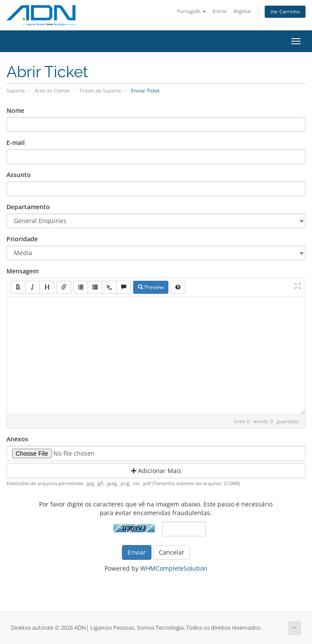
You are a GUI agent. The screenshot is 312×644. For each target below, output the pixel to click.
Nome (15, 110)
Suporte (16, 90)
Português (192, 11)
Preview (151, 287)
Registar (243, 11)
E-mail (16, 143)
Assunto (19, 175)
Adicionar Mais (156, 471)
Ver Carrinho (285, 11)
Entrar (220, 11)
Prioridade (22, 239)
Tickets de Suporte (100, 90)
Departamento (28, 207)
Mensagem (23, 271)
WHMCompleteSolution (174, 568)
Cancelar (172, 552)
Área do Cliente (52, 90)
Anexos (17, 439)
